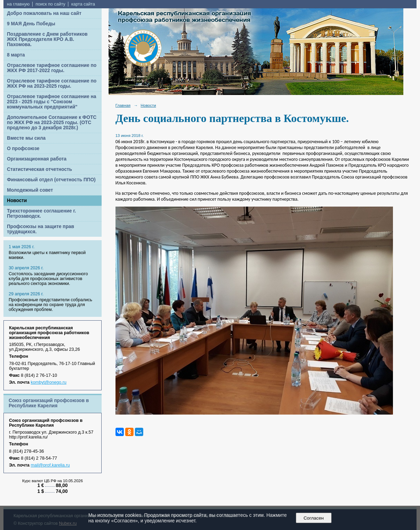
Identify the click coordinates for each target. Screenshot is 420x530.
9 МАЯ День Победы (31, 24)
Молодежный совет (30, 190)
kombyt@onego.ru (49, 382)
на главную (18, 4)
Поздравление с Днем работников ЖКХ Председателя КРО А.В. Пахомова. (47, 39)
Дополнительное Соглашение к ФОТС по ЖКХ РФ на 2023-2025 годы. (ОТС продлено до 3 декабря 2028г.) (52, 123)
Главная (123, 105)
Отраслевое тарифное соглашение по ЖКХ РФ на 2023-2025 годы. (52, 84)
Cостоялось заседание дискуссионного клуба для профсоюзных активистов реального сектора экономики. (48, 279)
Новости (17, 201)
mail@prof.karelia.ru (50, 465)
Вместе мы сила (26, 138)
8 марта (16, 55)
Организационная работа (37, 159)
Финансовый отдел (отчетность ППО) (51, 180)
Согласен (314, 518)
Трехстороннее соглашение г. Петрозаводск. (41, 214)
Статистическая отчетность (40, 169)
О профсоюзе (23, 149)
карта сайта (83, 4)
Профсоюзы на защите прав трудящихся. (41, 229)
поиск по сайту (50, 4)
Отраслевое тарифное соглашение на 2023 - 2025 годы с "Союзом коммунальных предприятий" (52, 102)
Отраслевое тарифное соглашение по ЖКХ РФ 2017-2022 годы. (52, 68)
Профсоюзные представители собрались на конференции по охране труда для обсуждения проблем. (50, 305)
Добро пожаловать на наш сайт (44, 13)
